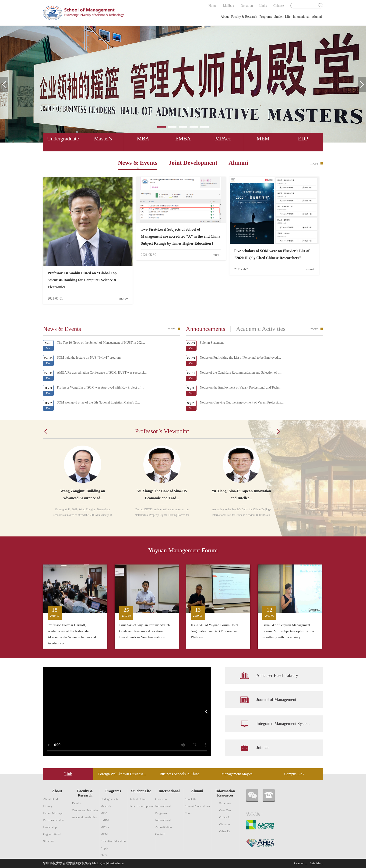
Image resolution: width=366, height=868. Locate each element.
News (188, 813)
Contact (160, 834)
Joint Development (193, 163)
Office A (224, 817)
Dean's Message (53, 813)
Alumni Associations (197, 806)
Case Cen (225, 810)
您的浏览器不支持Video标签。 (127, 712)
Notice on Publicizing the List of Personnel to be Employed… (240, 358)
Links (263, 6)
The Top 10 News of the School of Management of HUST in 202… (101, 343)
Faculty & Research (244, 17)
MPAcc (105, 827)
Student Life (282, 17)
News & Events (138, 163)
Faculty (76, 803)
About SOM (51, 799)
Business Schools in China (179, 774)
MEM (104, 834)
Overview (161, 799)
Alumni (317, 17)
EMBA (105, 820)
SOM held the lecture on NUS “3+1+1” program (89, 358)
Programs (266, 17)
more (314, 163)
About (225, 17)
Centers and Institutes (85, 810)
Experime (225, 803)
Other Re (225, 831)
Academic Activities (84, 817)
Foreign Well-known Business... (122, 774)
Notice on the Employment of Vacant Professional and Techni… (242, 388)
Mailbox (228, 6)
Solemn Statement (212, 343)
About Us (190, 799)
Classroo (225, 824)
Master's (106, 806)
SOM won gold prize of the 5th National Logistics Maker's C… (99, 402)
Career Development (141, 806)
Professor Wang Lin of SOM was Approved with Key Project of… (100, 388)
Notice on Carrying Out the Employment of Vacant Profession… (242, 402)
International (301, 17)
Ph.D (104, 855)
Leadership (50, 827)
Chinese (279, 6)
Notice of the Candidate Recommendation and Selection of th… (242, 373)
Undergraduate (110, 799)
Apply (104, 848)
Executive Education (113, 841)
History (48, 806)
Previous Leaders (54, 820)
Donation (247, 6)
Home (212, 6)
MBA (104, 813)
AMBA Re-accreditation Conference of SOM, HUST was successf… (102, 373)
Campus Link (294, 774)
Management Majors (237, 774)
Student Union (137, 799)
